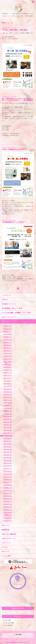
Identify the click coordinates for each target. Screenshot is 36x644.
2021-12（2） (8, 428)
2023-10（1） (8, 381)
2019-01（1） (8, 521)
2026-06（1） (8, 326)
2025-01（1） (8, 354)
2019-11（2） (8, 493)
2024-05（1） (8, 367)
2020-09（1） (8, 469)
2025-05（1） (8, 348)
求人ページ (6, 552)
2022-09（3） (8, 406)
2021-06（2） (8, 444)
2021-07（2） (8, 441)
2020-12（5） (8, 460)
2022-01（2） (8, 425)
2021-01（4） (8, 458)
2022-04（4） (8, 417)
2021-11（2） (8, 430)
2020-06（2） (8, 477)
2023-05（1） (8, 389)
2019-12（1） (8, 491)
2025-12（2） (8, 332)
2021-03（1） (8, 452)
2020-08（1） (8, 471)
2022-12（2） (8, 397)
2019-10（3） (8, 496)
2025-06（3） (8, 345)
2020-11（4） (8, 463)
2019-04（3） (8, 513)
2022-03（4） (8, 419)
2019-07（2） (8, 504)
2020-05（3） (8, 480)
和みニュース (6, 321)
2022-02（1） (8, 422)
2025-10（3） (8, 337)
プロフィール (6, 543)
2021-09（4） (8, 436)
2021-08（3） (8, 439)
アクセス (5, 547)
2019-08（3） (8, 502)
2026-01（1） (8, 329)
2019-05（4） (8, 510)
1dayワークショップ (9, 317)
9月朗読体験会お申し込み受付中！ (14, 222)
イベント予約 (6, 556)
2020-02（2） (8, 485)
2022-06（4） (8, 411)
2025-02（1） (8, 351)
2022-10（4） (8, 403)
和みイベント (6, 525)
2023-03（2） (8, 392)
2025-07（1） (8, 343)
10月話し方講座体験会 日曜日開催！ (15, 30)
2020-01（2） (8, 488)
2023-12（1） (8, 375)
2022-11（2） (8, 400)
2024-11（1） (8, 359)
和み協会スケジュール (9, 304)
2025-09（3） (8, 340)
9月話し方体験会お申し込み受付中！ (15, 149)
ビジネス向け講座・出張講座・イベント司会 (16, 313)
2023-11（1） (8, 378)
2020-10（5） (8, 466)
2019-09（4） (8, 499)
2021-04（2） (8, 449)
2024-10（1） (8, 362)
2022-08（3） (8, 408)
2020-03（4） (8, 482)
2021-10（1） (8, 433)
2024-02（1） (8, 370)
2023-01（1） (8, 395)
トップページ (6, 295)
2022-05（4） (8, 414)
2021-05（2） (8, 447)
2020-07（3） (8, 474)
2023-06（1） (8, 386)
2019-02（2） (8, 518)
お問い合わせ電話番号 (9, 534)
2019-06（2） (8, 507)
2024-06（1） (8, 364)
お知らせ (5, 300)
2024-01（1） (8, 373)
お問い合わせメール (8, 539)
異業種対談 (6, 530)
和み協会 (13, 642)
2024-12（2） (8, 356)
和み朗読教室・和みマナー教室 (12, 308)
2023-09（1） (8, 384)
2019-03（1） (8, 515)
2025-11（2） (8, 334)
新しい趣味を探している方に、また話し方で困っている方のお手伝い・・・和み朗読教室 (17, 99)
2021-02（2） (8, 455)
